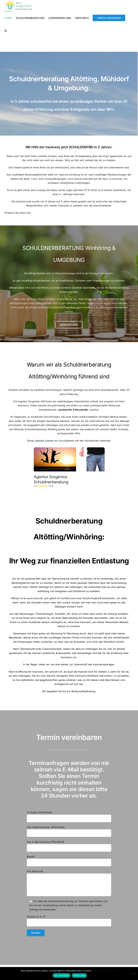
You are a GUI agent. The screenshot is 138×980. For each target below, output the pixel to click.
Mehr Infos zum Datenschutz (105, 971)
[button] (6, 30)
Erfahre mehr (79, 976)
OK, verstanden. (62, 976)
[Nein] (134, 974)
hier (28, 213)
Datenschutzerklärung (61, 901)
